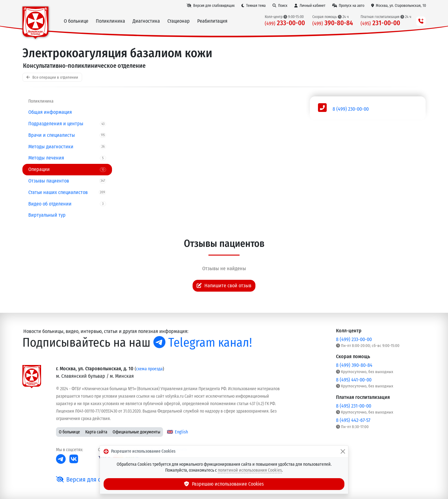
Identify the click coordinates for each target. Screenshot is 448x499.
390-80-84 (333, 23)
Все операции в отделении (52, 77)
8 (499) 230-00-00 (351, 109)
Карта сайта (96, 432)
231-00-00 (380, 23)
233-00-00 (285, 23)
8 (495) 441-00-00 (354, 380)
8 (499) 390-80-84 (354, 365)
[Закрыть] (343, 451)
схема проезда (149, 369)
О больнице (69, 432)
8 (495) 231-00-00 (354, 406)
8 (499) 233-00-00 (354, 339)
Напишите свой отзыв (224, 286)
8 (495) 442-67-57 (353, 420)
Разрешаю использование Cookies (224, 484)
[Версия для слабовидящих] (211, 6)
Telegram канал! (203, 343)
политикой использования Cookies (250, 470)
